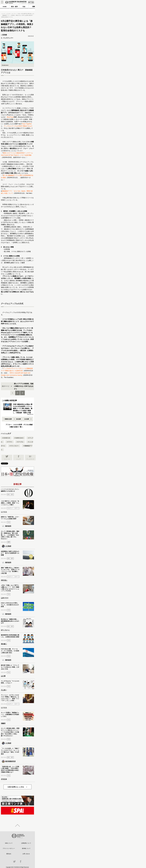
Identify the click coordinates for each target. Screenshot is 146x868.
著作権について (26, 848)
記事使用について (26, 843)
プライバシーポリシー (9, 848)
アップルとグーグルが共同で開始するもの (18, 126)
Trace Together (27, 124)
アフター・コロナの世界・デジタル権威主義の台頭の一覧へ (19, 426)
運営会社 (9, 854)
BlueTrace (10, 117)
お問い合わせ (26, 854)
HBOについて (9, 843)
